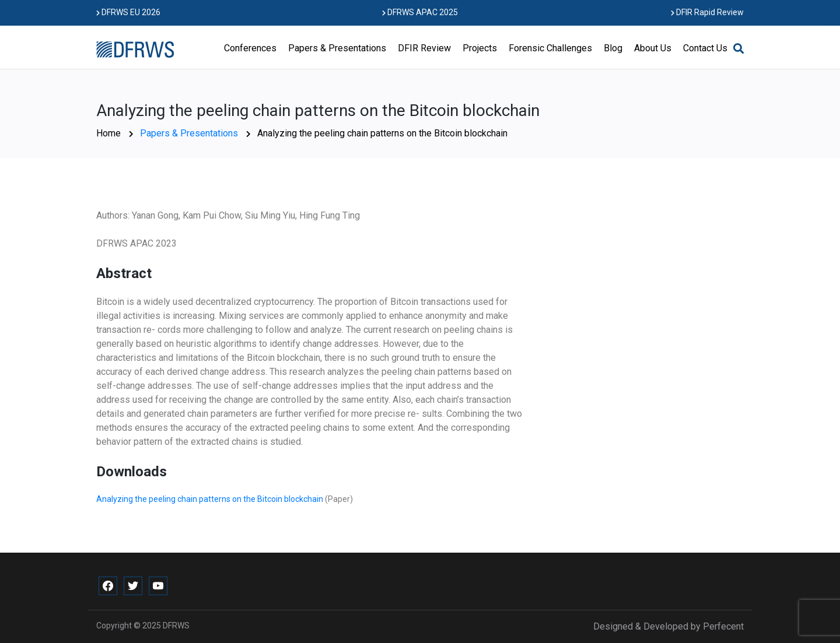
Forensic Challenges (550, 48)
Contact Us (705, 48)
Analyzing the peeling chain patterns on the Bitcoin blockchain (211, 499)
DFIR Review (424, 48)
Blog (613, 48)
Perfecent (723, 626)
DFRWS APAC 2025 (420, 12)
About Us (653, 48)
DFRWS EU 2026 (128, 12)
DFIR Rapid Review (707, 12)
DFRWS (176, 626)
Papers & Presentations (337, 48)
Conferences (250, 48)
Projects (480, 48)
